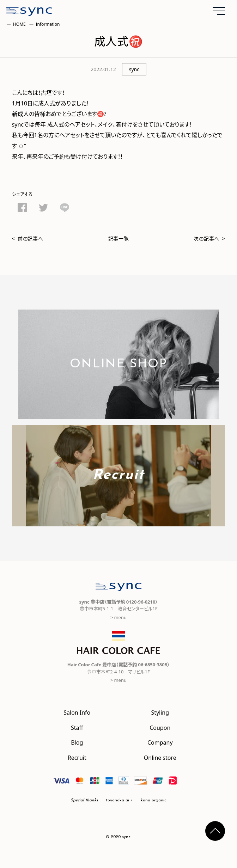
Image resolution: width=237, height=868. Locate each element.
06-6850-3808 (153, 664)
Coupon (160, 727)
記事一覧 (119, 238)
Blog (77, 742)
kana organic (154, 800)
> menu (119, 617)
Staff (77, 727)
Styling (160, 712)
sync (134, 69)
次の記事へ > (209, 238)
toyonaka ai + (119, 800)
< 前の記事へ (28, 238)
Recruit (77, 757)
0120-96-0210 (141, 602)
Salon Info (77, 712)
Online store (160, 757)
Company (160, 742)
